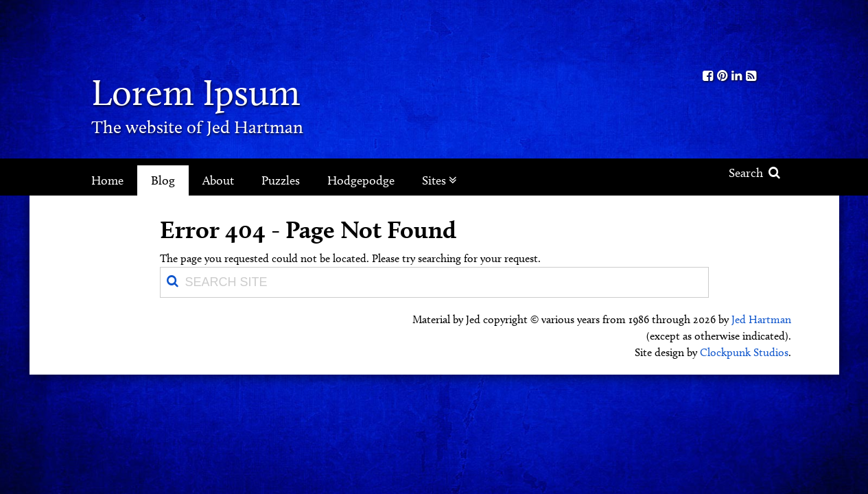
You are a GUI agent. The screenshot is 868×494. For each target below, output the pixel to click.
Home (107, 180)
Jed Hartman (761, 319)
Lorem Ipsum (196, 92)
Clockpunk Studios (744, 352)
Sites (439, 180)
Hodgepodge (361, 180)
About (218, 180)
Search (754, 173)
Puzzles (281, 180)
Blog (163, 180)
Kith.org (729, 33)
